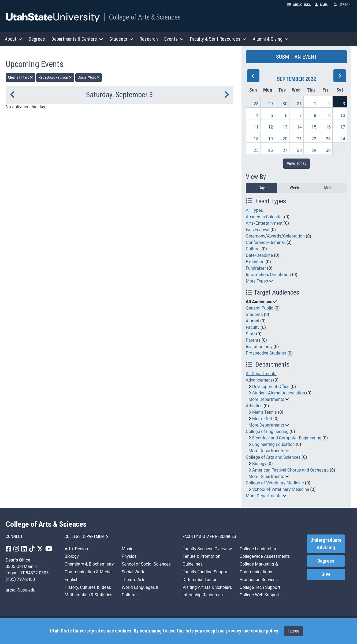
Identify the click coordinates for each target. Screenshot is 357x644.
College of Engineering (267, 432)
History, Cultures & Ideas (88, 587)
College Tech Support (260, 587)
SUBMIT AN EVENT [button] (296, 57)
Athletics (254, 406)
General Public (259, 308)
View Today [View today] (297, 163)
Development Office (271, 387)
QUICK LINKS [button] (299, 5)
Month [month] (329, 188)
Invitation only (259, 347)
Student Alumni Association (279, 393)
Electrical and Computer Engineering (287, 438)
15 (314, 127)
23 (328, 139)
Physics (129, 556)
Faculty (253, 327)
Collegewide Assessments (265, 556)
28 (256, 104)
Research (149, 39)
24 (343, 139)
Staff (250, 334)
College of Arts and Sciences (273, 457)
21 (299, 139)
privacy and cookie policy (252, 631)
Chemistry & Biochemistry (89, 564)
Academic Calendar (264, 217)
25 (256, 150)
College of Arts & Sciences (145, 17)
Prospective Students (266, 353)
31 (299, 104)
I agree (293, 631)
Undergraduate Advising (326, 544)
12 (270, 127)
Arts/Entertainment (264, 223)
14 (299, 127)
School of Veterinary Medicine (281, 489)
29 (270, 104)
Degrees (37, 39)
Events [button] (174, 39)
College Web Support (260, 595)
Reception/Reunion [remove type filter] (55, 77)
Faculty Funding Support (206, 572)
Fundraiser (256, 268)
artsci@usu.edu (21, 590)
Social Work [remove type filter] (89, 77)
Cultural (253, 249)
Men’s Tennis (265, 412)
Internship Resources (203, 595)
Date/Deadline (259, 255)
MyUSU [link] (322, 5)
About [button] (14, 39)
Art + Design (76, 549)
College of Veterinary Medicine (275, 483)
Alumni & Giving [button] (271, 39)
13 (285, 127)
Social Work (133, 572)
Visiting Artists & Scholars (207, 587)
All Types (254, 210)
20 (285, 139)
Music (127, 549)
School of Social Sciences (146, 564)
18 (256, 139)
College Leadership (258, 549)
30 (285, 104)
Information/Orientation (268, 275)
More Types (257, 281)
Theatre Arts (133, 580)
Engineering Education (274, 444)
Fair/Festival (258, 230)
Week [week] (294, 188)
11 (256, 127)
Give (326, 574)
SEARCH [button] (342, 5)
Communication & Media (88, 572)
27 (285, 150)
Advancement (259, 380)
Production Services (259, 580)
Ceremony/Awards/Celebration (275, 236)
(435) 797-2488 (20, 579)
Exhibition (255, 262)
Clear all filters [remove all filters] (21, 77)
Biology (259, 464)
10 (343, 116)
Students (254, 315)
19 (270, 139)
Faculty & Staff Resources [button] (218, 39)
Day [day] (262, 188)
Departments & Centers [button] (77, 39)
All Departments (261, 374)
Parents (253, 340)
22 (314, 139)
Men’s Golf (262, 419)
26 (270, 150)
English (72, 580)
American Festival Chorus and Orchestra (291, 470)
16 (328, 127)
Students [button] (121, 39)
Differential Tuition (200, 580)
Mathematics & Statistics (88, 595)
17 (343, 127)
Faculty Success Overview (207, 549)
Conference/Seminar (265, 242)
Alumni (252, 321)
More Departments (266, 399)
